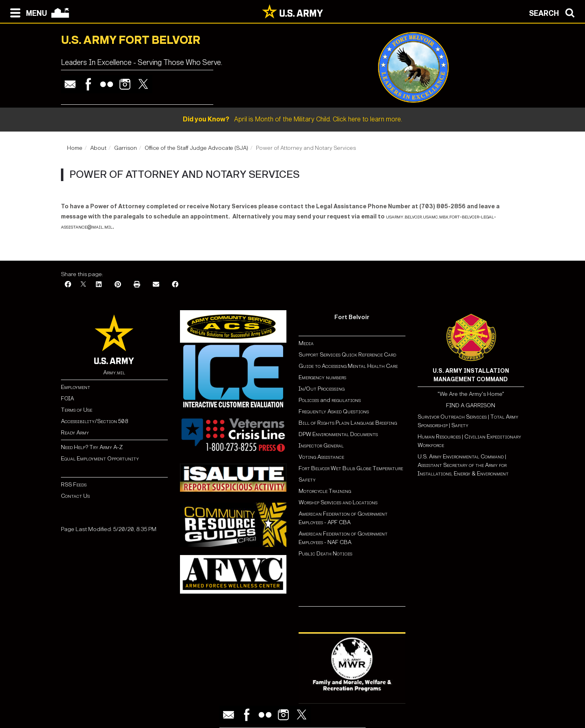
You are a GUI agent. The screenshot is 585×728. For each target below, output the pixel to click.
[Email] (156, 285)
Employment (76, 387)
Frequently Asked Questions (334, 412)
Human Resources (439, 437)
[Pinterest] (118, 285)
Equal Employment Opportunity (100, 459)
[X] (83, 285)
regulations (346, 400)
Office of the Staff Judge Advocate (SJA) (196, 148)
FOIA (67, 399)
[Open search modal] (554, 12)
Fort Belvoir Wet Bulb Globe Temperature (351, 468)
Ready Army (75, 433)
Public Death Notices (325, 554)
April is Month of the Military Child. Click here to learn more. (292, 119)
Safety (307, 480)
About (98, 148)
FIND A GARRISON (471, 405)
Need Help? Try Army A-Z (92, 447)
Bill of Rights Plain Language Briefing (348, 423)
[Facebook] (68, 285)
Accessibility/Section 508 (94, 421)
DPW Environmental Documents (338, 434)
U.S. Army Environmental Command (461, 457)
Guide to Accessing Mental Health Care (349, 366)
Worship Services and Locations (338, 502)
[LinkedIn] (99, 285)
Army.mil (114, 373)
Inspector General (321, 446)
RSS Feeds (74, 485)
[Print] (137, 285)
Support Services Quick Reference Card (347, 355)
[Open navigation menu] (27, 12)
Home (75, 148)
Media (307, 343)
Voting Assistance (321, 457)
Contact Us (75, 496)
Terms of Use (77, 410)
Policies (309, 400)
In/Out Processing (322, 389)
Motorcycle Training (325, 491)
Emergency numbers (322, 377)
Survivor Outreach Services (452, 417)
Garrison (126, 148)
